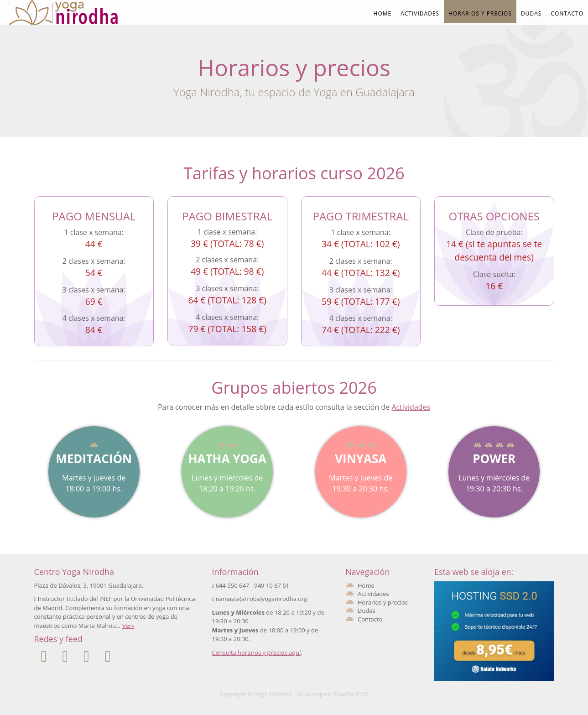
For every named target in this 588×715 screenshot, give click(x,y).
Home (383, 13)
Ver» (128, 626)
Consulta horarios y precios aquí (257, 652)
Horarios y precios (480, 13)
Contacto (567, 13)
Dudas (531, 13)
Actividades (420, 13)
